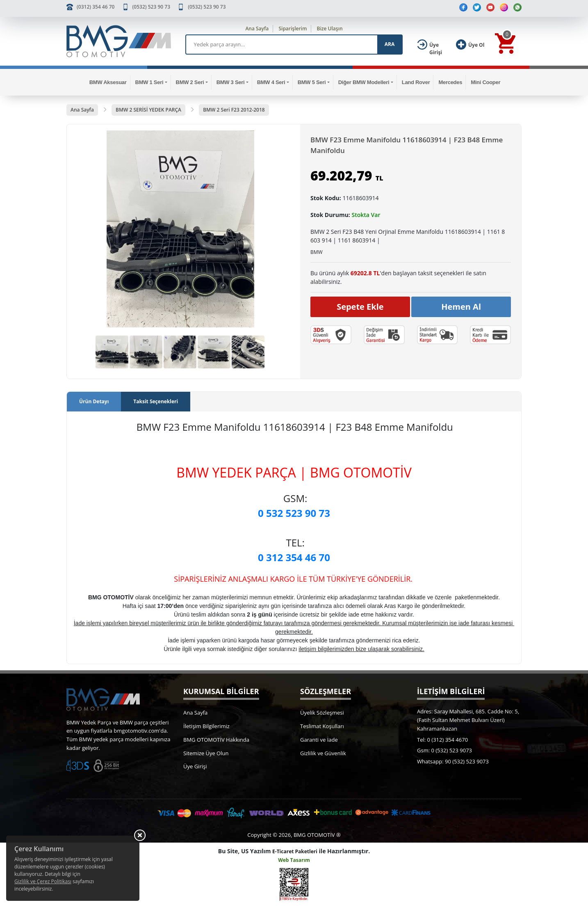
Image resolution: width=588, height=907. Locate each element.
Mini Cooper (485, 82)
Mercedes (450, 82)
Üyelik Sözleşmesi (322, 713)
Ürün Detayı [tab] (94, 401)
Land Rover (416, 82)
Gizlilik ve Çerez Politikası (43, 881)
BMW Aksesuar (108, 82)
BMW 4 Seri (271, 82)
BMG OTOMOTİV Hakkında (216, 740)
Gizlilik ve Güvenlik (323, 753)
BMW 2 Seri (190, 82)
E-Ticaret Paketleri (295, 851)
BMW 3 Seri (231, 82)
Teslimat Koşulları (322, 726)
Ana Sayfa (257, 29)
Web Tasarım (294, 860)
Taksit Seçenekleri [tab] (156, 401)
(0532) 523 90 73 (151, 7)
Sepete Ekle (360, 307)
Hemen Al (461, 307)
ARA (390, 44)
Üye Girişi (195, 766)
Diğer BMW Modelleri (364, 82)
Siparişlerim (293, 29)
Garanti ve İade (319, 740)
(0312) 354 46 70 (96, 7)
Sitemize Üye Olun (206, 753)
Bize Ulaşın (330, 29)
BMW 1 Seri (149, 82)
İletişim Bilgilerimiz (206, 726)
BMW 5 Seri (312, 82)
